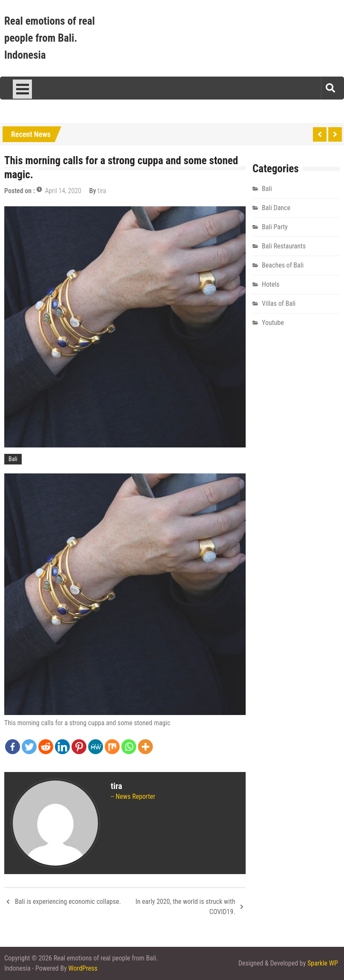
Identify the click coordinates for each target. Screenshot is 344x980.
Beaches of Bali (283, 265)
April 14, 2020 (63, 191)
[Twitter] (29, 747)
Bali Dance (276, 208)
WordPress (83, 968)
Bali (13, 459)
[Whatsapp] (129, 747)
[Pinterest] (79, 747)
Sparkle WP (323, 963)
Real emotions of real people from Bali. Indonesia (50, 38)
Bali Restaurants (284, 246)
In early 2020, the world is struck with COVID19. (185, 907)
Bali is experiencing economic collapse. (68, 902)
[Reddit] (46, 747)
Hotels (271, 284)
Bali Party (275, 227)
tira (102, 191)
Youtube (273, 323)
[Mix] (112, 747)
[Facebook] (13, 747)
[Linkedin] (62, 747)
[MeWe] (96, 747)
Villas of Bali (279, 303)
